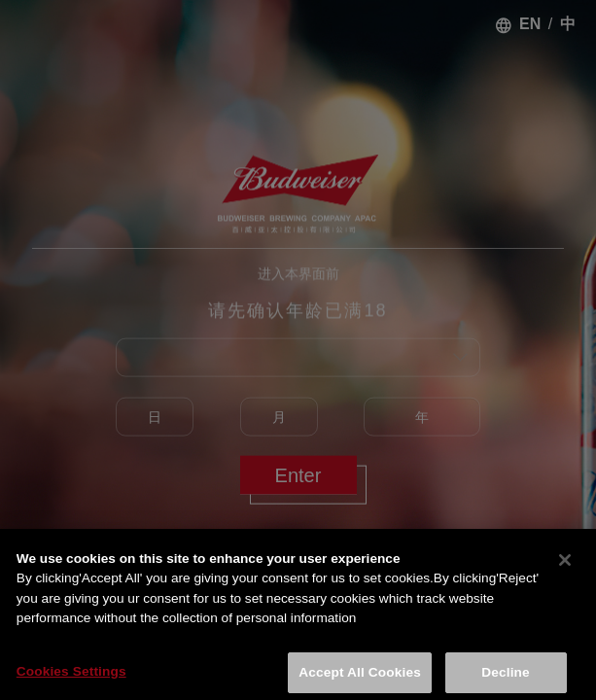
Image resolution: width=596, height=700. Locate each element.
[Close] (565, 564)
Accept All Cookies (360, 676)
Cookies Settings (71, 675)
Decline (505, 676)
